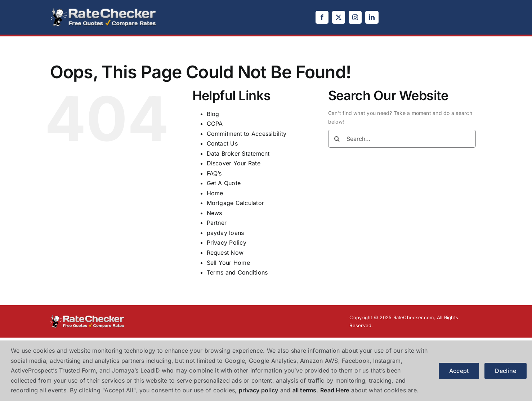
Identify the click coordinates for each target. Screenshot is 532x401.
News (214, 213)
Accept (459, 371)
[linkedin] (372, 17)
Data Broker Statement (238, 153)
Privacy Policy (227, 242)
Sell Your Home (228, 263)
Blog (213, 114)
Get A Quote (224, 183)
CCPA (215, 124)
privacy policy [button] (258, 390)
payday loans (225, 233)
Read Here (335, 390)
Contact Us (222, 143)
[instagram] (355, 17)
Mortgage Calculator (236, 203)
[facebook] (322, 17)
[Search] (337, 139)
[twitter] (339, 17)
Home (215, 193)
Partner (217, 223)
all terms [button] (305, 390)
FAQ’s (214, 173)
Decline (506, 371)
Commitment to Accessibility (247, 134)
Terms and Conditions (237, 272)
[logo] (104, 10)
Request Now (225, 253)
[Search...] (402, 139)
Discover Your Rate (234, 163)
